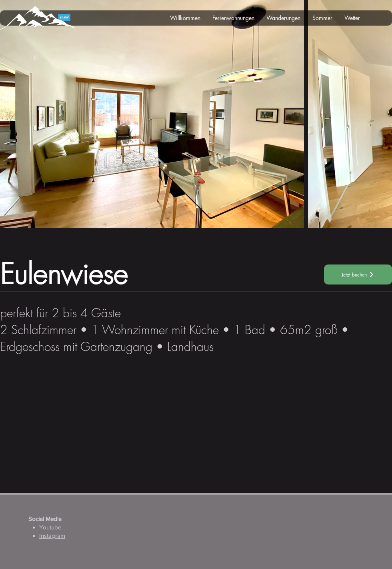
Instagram (52, 536)
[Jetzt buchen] (358, 274)
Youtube (50, 527)
